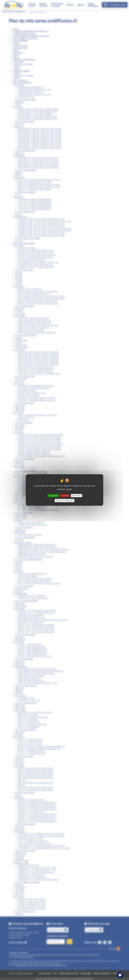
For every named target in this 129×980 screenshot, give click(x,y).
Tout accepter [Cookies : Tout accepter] (53, 496)
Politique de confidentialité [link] (65, 501)
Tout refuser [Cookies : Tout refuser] (65, 496)
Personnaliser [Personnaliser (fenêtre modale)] (77, 496)
